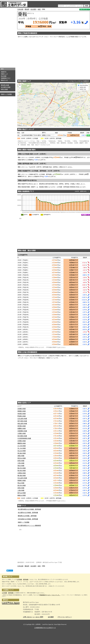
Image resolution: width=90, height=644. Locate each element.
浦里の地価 (21, 456)
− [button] (20, 88)
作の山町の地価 (22, 478)
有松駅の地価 (22, 414)
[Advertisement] (8, 37)
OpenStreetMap (80, 126)
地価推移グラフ (6, 78)
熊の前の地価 (22, 471)
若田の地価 (21, 488)
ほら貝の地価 (22, 446)
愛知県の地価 (5, 85)
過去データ (4, 80)
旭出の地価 (21, 466)
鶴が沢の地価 (22, 468)
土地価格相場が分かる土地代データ (45, 628)
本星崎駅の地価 (22, 431)
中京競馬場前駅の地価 (24, 438)
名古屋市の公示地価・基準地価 (28, 513)
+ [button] (20, 85)
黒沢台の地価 (22, 458)
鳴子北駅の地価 (22, 421)
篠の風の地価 (22, 476)
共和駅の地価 (22, 441)
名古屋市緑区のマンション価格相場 (29, 526)
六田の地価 (21, 463)
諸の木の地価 (22, 485)
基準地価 (26, 579)
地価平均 (4, 72)
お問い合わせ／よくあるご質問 (33, 617)
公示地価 (19, 579)
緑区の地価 (4, 89)
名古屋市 (33, 9)
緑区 (39, 9)
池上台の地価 (22, 451)
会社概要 (51, 617)
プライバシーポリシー (65, 617)
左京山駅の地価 (22, 419)
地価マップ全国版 (6, 94)
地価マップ (4, 74)
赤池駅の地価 (22, 409)
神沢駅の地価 (22, 426)
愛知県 (27, 9)
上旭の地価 (21, 490)
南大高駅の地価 (22, 436)
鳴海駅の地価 (22, 411)
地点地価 (4, 76)
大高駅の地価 (22, 433)
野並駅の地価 (22, 416)
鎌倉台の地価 (22, 495)
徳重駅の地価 (22, 428)
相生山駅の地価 (22, 424)
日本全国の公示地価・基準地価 (28, 519)
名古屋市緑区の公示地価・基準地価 (29, 509)
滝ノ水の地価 (22, 448)
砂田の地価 (21, 461)
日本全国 (20, 9)
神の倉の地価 (22, 453)
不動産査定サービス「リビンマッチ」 (50, 595)
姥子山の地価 (22, 493)
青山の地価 (21, 483)
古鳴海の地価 (22, 473)
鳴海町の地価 (22, 480)
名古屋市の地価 (6, 87)
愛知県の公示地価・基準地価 (27, 516)
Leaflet (73, 126)
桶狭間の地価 (22, 443)
